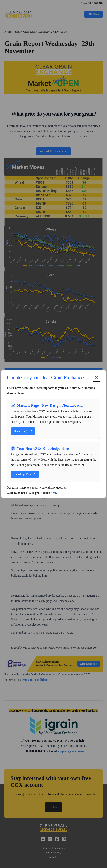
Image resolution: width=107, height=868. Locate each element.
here (54, 493)
